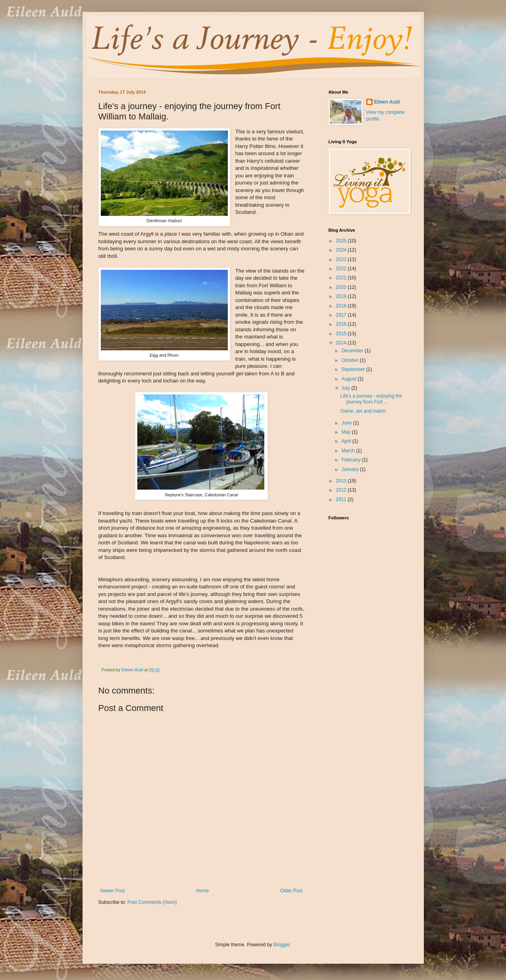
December (353, 351)
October (350, 360)
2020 (342, 287)
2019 (342, 296)
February (351, 460)
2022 (342, 269)
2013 (342, 481)
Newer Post (113, 891)
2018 (342, 306)
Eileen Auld (387, 102)
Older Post (291, 891)
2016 (342, 324)
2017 (342, 315)
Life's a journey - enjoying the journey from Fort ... (371, 399)
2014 (342, 343)
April (347, 441)
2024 (342, 250)
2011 (342, 500)
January (350, 469)
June (347, 423)
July (346, 388)
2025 (342, 241)
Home (202, 891)
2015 (342, 334)
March (349, 451)
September (354, 369)
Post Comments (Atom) (152, 902)
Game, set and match (363, 411)
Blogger (282, 945)
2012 (342, 490)
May (346, 432)
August (349, 379)
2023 (342, 259)
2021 (342, 278)
